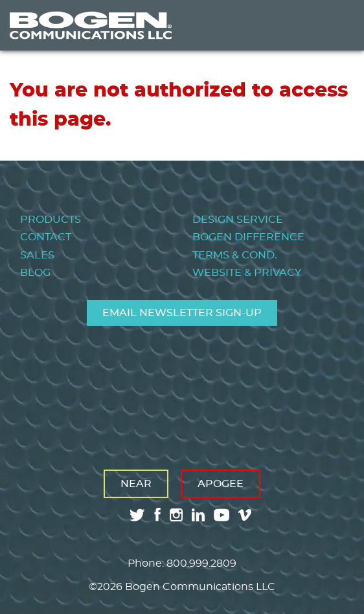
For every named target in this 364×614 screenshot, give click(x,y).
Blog (35, 273)
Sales (37, 255)
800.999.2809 (201, 563)
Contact (46, 237)
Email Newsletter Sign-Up (182, 313)
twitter (137, 515)
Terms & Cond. (235, 255)
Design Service (238, 220)
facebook (157, 515)
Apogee (221, 484)
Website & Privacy (247, 273)
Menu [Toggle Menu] (334, 25)
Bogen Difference (248, 237)
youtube (222, 515)
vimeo (246, 515)
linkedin (198, 515)
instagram (176, 515)
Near (136, 484)
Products (51, 220)
